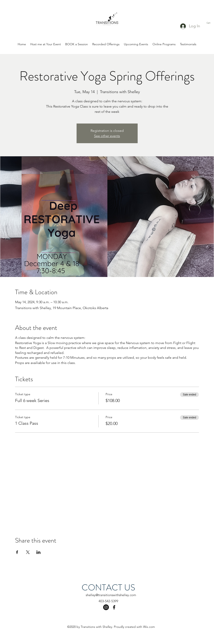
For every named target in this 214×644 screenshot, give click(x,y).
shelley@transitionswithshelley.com (111, 595)
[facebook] (114, 607)
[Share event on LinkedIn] (39, 552)
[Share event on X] (28, 552)
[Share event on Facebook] (17, 552)
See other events (107, 136)
